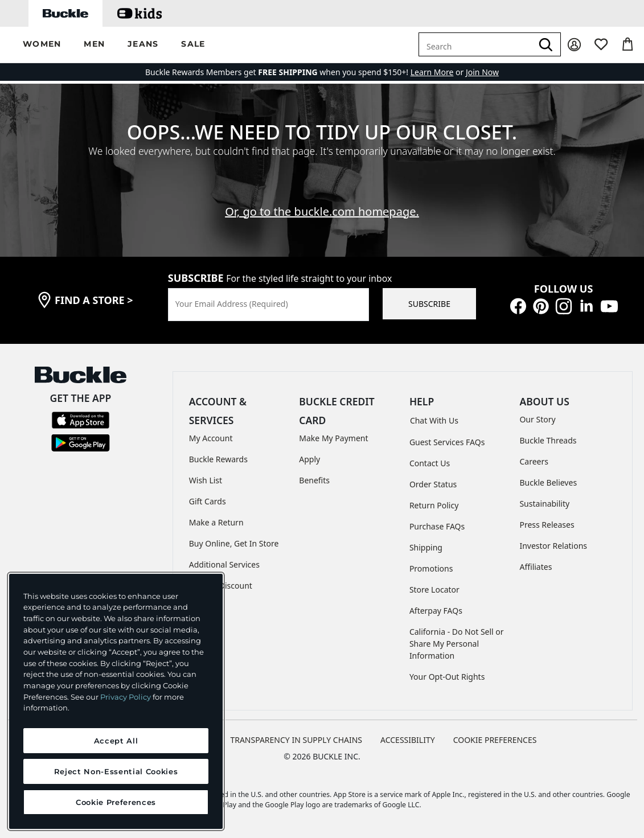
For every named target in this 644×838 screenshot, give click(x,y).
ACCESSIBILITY (408, 740)
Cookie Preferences (495, 740)
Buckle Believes (548, 482)
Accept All (116, 741)
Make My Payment (333, 438)
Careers (534, 461)
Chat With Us (434, 420)
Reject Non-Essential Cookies (116, 771)
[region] (116, 701)
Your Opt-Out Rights (447, 677)
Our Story (537, 419)
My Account (211, 438)
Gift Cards (208, 501)
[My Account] (574, 45)
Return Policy (434, 505)
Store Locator (434, 590)
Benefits (314, 480)
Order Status (433, 484)
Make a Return (216, 522)
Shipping (426, 547)
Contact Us (430, 463)
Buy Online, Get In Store (234, 543)
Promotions (431, 568)
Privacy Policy (126, 697)
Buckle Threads (548, 440)
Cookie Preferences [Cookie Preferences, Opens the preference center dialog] (116, 802)
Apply (309, 459)
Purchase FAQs (437, 526)
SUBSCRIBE (429, 304)
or (438, 72)
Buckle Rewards (218, 459)
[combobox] (475, 44)
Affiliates (536, 567)
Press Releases (547, 525)
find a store (94, 300)
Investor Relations (553, 546)
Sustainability (544, 504)
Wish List (206, 480)
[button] (42, 45)
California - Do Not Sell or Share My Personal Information (457, 644)
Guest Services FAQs (447, 442)
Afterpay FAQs (436, 611)
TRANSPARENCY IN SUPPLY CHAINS (296, 740)
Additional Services (224, 564)
